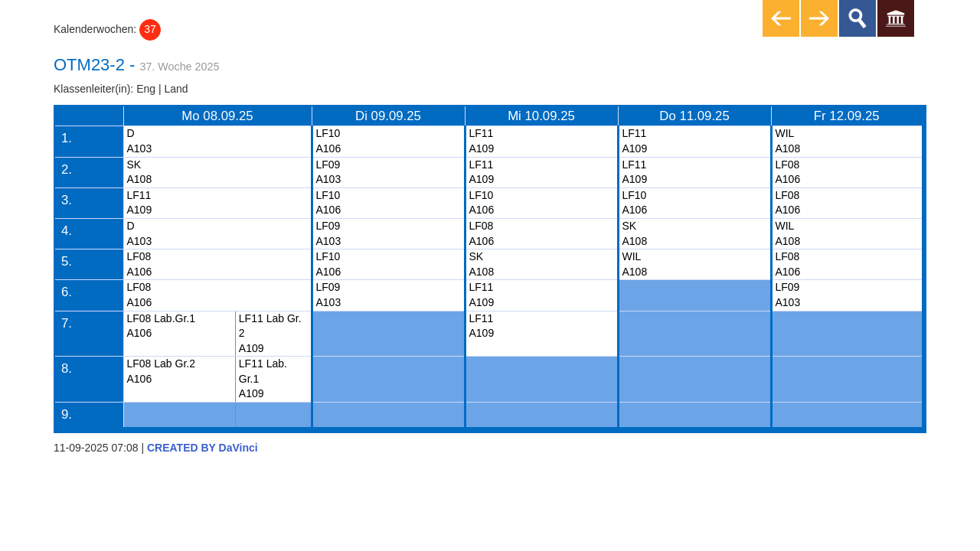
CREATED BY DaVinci (203, 448)
